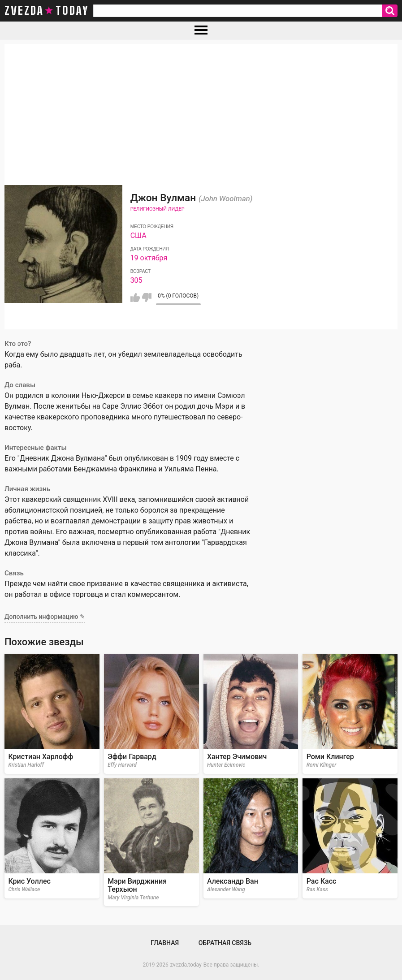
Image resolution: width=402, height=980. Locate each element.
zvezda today (47, 11)
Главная (165, 943)
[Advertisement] (201, 107)
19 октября (149, 258)
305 (136, 280)
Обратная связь (225, 943)
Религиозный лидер (158, 209)
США (138, 235)
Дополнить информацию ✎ (45, 617)
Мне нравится (135, 298)
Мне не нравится (147, 298)
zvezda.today (186, 965)
